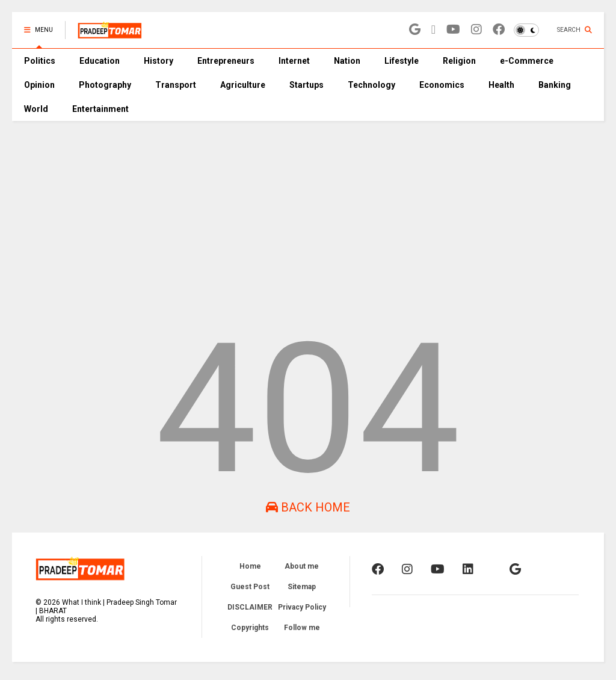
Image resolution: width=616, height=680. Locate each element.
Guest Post (250, 587)
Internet (294, 61)
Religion (459, 61)
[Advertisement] (308, 211)
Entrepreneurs (226, 61)
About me (302, 566)
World (36, 109)
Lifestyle (402, 61)
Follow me (302, 628)
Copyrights (250, 628)
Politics (40, 61)
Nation (347, 61)
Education (100, 61)
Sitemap (302, 587)
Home (250, 566)
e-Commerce (527, 61)
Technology (371, 85)
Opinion (39, 85)
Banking (555, 85)
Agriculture (243, 85)
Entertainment (100, 109)
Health (501, 85)
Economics (442, 85)
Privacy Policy (302, 607)
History (159, 61)
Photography (105, 85)
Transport (176, 85)
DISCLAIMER (250, 607)
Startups (306, 85)
